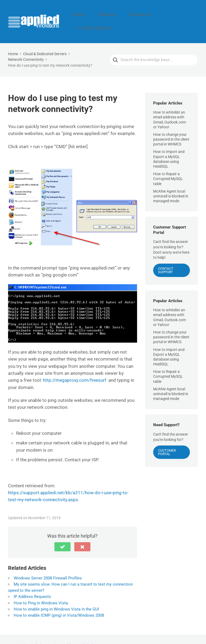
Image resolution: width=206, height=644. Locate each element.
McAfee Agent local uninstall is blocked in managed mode (171, 184)
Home (100, 15)
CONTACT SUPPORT (166, 258)
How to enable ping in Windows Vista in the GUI (56, 597)
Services (122, 15)
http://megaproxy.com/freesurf (75, 368)
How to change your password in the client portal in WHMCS (171, 127)
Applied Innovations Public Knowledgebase (65, 633)
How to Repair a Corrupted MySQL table (168, 166)
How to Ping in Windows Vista (41, 590)
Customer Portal (167, 440)
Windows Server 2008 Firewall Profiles (48, 566)
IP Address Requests (32, 584)
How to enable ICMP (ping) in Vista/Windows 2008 (59, 603)
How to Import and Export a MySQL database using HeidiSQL (169, 147)
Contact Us (148, 15)
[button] (62, 534)
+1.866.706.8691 (181, 15)
